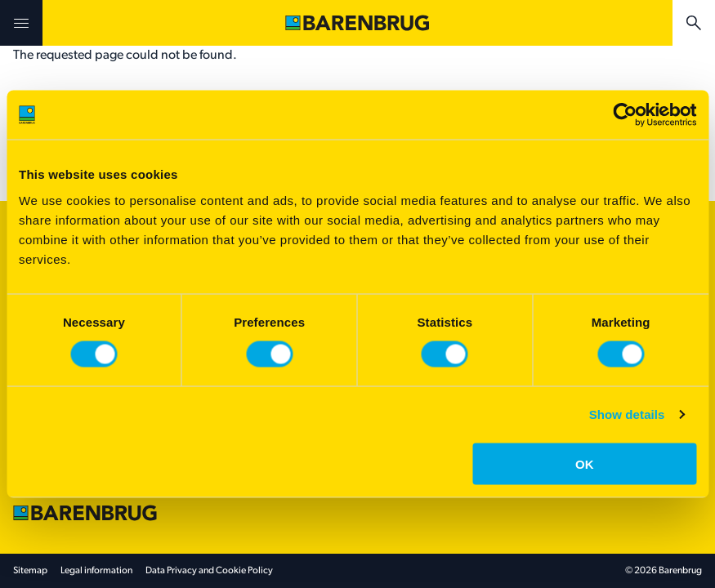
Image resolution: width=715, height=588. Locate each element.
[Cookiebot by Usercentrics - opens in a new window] (625, 115)
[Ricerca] (694, 23)
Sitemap (30, 571)
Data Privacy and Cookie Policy (209, 571)
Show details (627, 414)
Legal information (96, 571)
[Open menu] (21, 23)
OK (585, 463)
